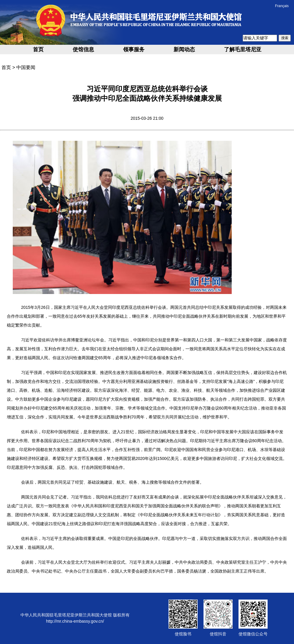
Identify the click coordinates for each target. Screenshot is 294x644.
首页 (38, 49)
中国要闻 (26, 67)
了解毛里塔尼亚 (243, 49)
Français (282, 6)
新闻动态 (184, 49)
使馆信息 (83, 49)
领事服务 (134, 49)
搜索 (285, 38)
